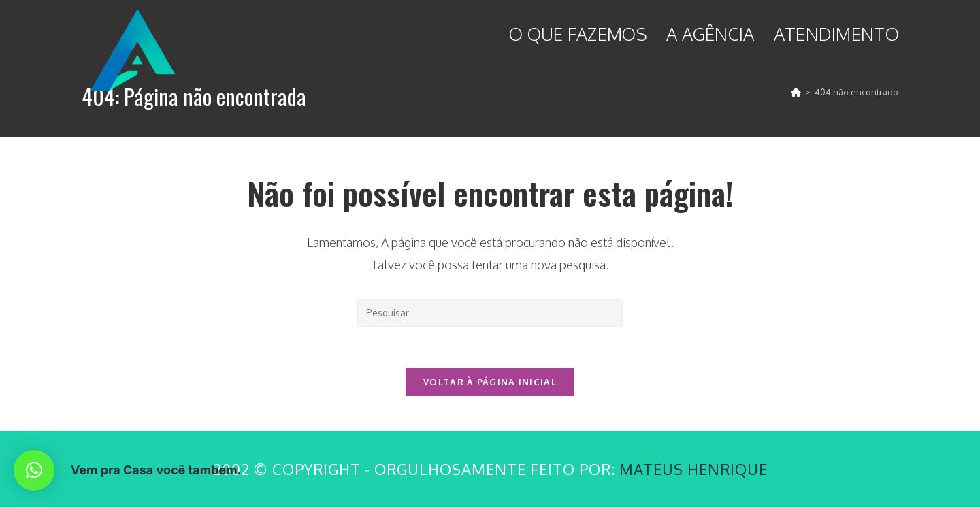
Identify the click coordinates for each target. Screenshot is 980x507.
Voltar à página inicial (490, 382)
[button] (34, 470)
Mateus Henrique (693, 469)
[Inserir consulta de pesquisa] (490, 313)
